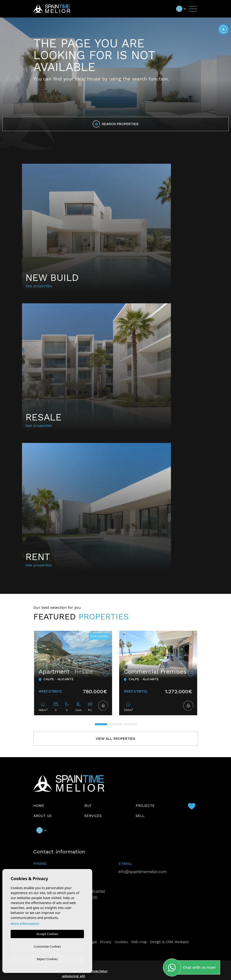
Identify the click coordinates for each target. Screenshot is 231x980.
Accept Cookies (47, 933)
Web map (139, 942)
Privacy (106, 942)
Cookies (121, 942)
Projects (145, 806)
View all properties (115, 739)
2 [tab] (116, 724)
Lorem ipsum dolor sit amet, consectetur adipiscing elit (73, 973)
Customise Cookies (47, 946)
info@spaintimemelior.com (143, 872)
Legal (93, 942)
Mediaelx (182, 942)
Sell (140, 816)
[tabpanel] (73, 673)
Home (39, 806)
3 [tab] (130, 724)
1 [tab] (101, 724)
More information (25, 923)
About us (42, 816)
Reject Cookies (47, 959)
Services (93, 816)
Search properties (116, 124)
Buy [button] (88, 806)
